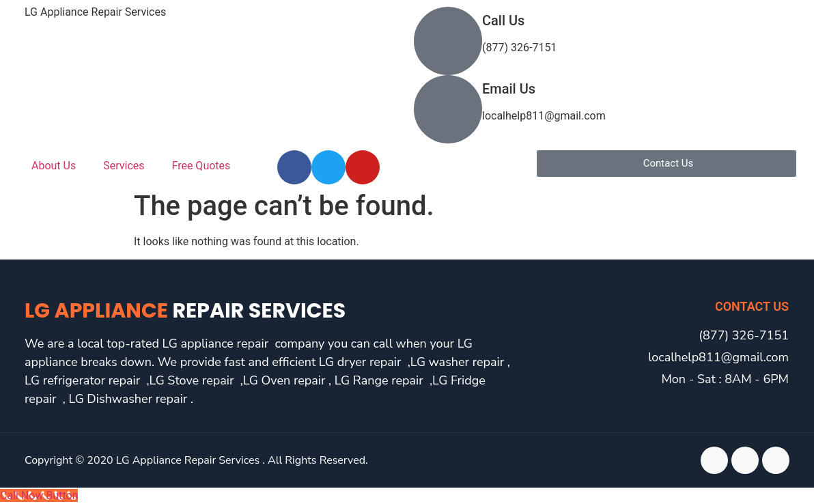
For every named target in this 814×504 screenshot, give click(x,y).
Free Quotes (201, 166)
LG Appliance (185, 311)
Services (124, 166)
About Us (54, 166)
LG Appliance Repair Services (95, 12)
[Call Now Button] (39, 495)
